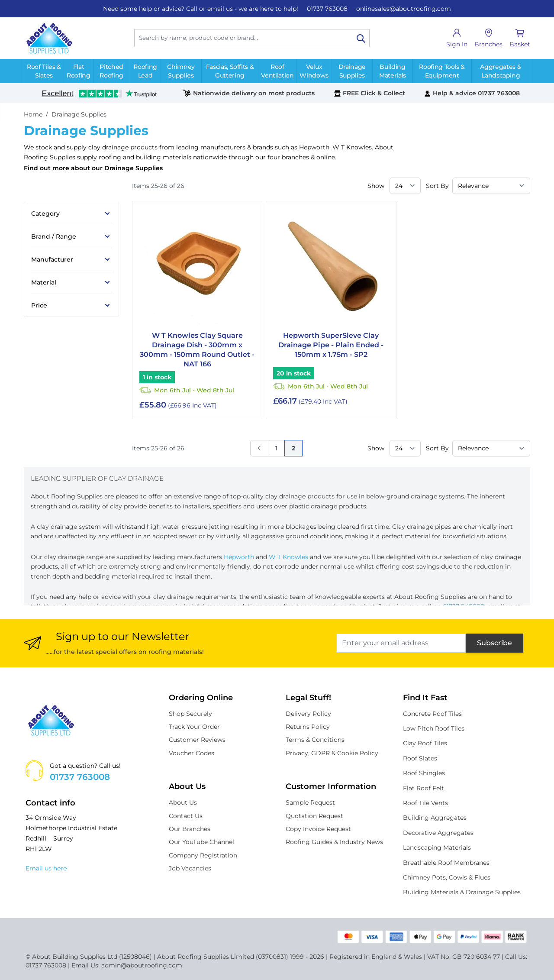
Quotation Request (314, 816)
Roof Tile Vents (425, 803)
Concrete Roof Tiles (432, 714)
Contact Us (186, 816)
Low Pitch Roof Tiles (434, 728)
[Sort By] (491, 186)
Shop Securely (190, 714)
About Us (183, 802)
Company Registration (203, 855)
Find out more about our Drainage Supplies (93, 168)
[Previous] (259, 448)
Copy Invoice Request (318, 829)
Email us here (46, 868)
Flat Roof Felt (424, 788)
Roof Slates (420, 758)
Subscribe (494, 643)
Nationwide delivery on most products (249, 93)
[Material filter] (71, 282)
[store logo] (49, 38)
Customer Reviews (197, 740)
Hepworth (314, 147)
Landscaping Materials (437, 847)
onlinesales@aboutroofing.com (404, 9)
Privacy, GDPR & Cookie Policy (332, 753)
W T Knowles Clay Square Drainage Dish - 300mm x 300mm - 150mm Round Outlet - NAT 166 (197, 350)
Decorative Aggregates (438, 833)
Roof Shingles (424, 773)
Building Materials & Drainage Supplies (462, 892)
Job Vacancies (190, 868)
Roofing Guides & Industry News (334, 842)
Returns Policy (308, 727)
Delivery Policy (308, 714)
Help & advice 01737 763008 (472, 93)
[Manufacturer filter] (71, 259)
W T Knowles (352, 147)
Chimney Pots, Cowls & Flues (447, 877)
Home (33, 114)
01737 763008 (327, 9)
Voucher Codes (192, 753)
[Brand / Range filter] (71, 236)
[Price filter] (71, 305)
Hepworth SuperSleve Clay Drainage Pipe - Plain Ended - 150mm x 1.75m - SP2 (331, 345)
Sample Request (310, 802)
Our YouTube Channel (201, 842)
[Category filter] (71, 213)
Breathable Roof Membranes (446, 863)
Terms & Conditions (315, 740)
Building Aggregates (435, 818)
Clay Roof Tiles (425, 743)
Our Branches (190, 829)
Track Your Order (194, 727)
